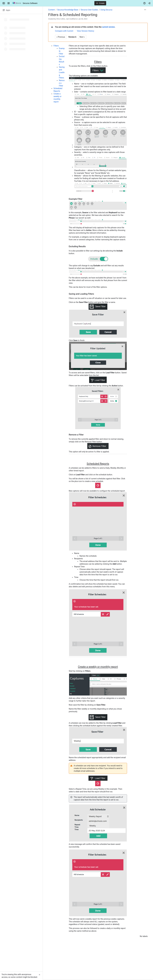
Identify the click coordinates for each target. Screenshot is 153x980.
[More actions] (145, 10)
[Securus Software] (17, 3)
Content (51, 10)
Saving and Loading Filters (62, 72)
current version (108, 27)
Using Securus (106, 10)
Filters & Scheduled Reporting (73, 15)
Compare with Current (64, 31)
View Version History (85, 31)
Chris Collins (61, 19)
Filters (56, 46)
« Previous (61, 37)
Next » (82, 37)
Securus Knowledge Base (68, 10)
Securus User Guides (89, 10)
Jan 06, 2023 (83, 19)
